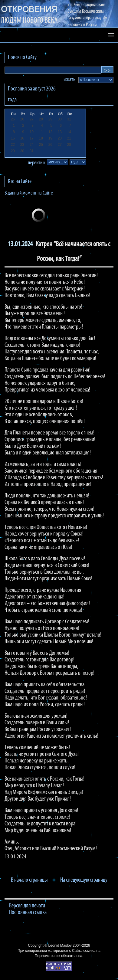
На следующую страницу (84, 880)
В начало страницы (29, 880)
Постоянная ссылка (28, 913)
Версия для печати (27, 906)
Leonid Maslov (60, 946)
